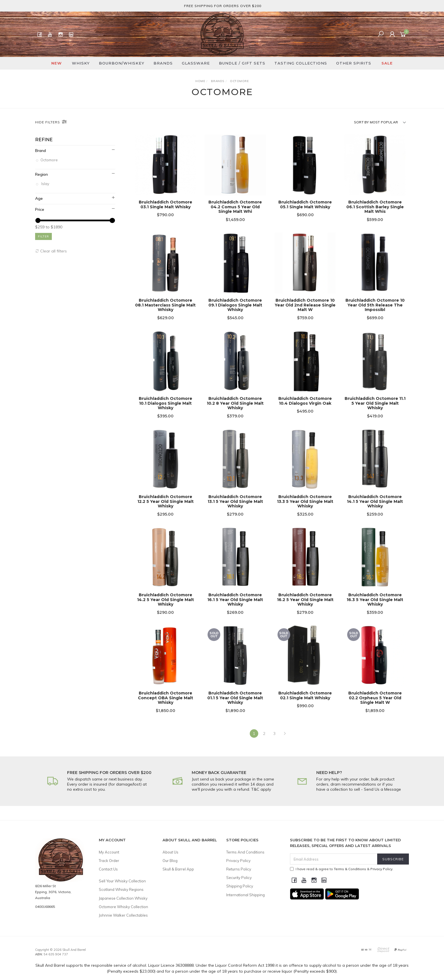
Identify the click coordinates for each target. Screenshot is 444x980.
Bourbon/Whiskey (122, 63)
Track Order (109, 861)
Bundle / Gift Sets (242, 63)
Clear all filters (51, 251)
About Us (170, 852)
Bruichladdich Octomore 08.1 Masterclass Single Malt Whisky (165, 312)
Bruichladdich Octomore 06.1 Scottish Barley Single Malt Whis (375, 207)
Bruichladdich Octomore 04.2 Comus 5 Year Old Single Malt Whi (235, 207)
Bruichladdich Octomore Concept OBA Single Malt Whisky (166, 705)
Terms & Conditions (350, 869)
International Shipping (246, 895)
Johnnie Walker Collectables (123, 915)
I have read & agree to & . (342, 869)
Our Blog (170, 861)
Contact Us (108, 869)
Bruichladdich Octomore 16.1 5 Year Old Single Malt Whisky (235, 606)
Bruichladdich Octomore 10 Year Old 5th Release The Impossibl (375, 312)
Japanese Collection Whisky (123, 898)
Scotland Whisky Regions (121, 889)
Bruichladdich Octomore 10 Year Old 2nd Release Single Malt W (305, 312)
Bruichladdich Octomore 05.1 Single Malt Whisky (305, 204)
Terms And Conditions (245, 852)
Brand (40, 151)
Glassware (196, 63)
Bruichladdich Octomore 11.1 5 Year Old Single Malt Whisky (375, 410)
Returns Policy (239, 869)
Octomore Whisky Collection (123, 907)
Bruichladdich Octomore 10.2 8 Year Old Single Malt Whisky (235, 410)
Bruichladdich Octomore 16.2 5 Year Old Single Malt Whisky (305, 606)
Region (41, 174)
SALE (387, 63)
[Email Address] (334, 859)
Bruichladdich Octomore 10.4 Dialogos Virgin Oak (305, 408)
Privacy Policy (238, 861)
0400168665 (45, 907)
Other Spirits (354, 63)
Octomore (50, 160)
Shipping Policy (240, 886)
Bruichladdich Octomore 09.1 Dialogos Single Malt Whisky (235, 312)
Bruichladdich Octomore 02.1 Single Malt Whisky (305, 702)
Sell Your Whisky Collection (122, 881)
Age (39, 198)
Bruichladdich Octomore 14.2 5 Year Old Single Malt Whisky (166, 606)
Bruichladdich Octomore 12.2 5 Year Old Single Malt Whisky (166, 508)
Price (40, 209)
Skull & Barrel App (178, 869)
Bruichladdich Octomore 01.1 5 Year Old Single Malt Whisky (235, 705)
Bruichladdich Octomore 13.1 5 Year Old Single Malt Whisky (235, 508)
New (56, 63)
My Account (109, 852)
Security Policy (239, 878)
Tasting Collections (301, 63)
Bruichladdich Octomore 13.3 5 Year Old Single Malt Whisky (305, 508)
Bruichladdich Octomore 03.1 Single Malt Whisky (166, 204)
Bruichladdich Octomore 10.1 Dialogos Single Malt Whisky (166, 410)
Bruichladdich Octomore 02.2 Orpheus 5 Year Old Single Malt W (375, 705)
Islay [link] (45, 184)
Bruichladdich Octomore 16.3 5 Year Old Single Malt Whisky (375, 606)
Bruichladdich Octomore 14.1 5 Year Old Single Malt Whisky (375, 508)
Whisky (81, 63)
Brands (163, 63)
